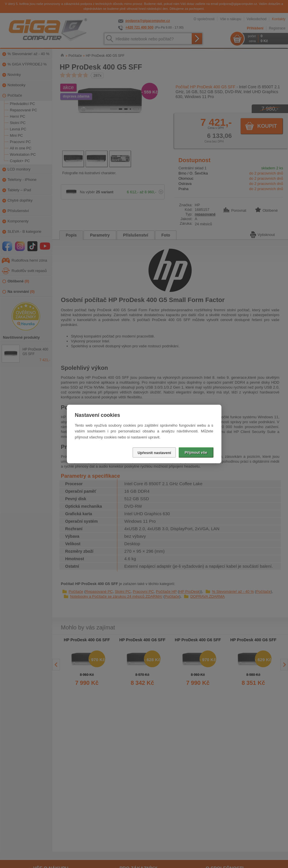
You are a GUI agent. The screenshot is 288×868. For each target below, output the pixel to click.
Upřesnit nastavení (154, 453)
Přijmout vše (196, 452)
